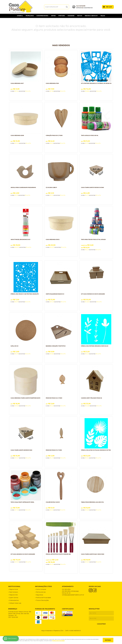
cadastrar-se (88, 8)
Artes (53, 16)
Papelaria (30, 16)
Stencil (20, 16)
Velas (103, 16)
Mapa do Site (13, 595)
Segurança (40, 595)
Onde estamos (14, 600)
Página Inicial (14, 589)
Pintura (62, 16)
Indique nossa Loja (15, 603)
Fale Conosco (14, 592)
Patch (80, 16)
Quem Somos (14, 598)
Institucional (14, 586)
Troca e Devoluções (42, 600)
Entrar (79, 8)
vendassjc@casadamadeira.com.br (73, 595)
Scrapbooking (42, 16)
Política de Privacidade (43, 598)
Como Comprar (41, 589)
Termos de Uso (41, 592)
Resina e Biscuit (91, 16)
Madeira (71, 16)
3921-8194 (66, 589)
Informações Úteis (43, 586)
